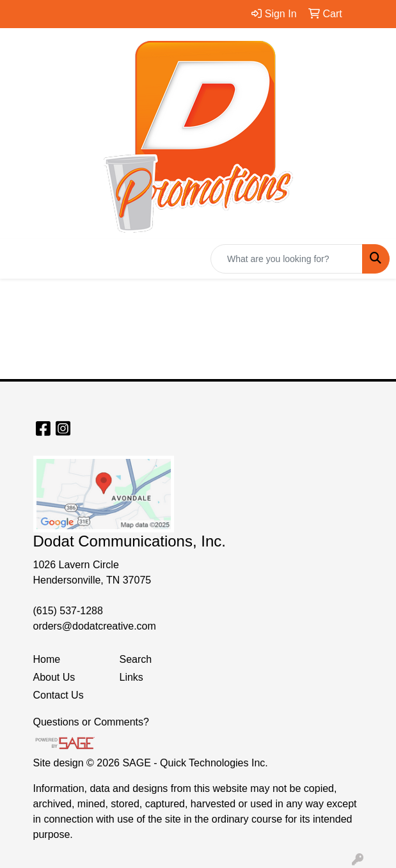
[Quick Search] (287, 259)
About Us (54, 677)
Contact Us (59, 695)
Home (47, 659)
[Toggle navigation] (20, 259)
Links (131, 677)
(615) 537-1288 (68, 611)
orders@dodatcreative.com (95, 626)
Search (136, 659)
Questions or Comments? (91, 722)
